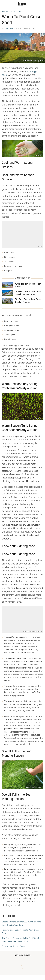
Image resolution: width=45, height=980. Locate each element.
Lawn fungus (10, 869)
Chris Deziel (9, 29)
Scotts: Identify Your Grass (13, 946)
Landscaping (16, 12)
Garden (5, 12)
